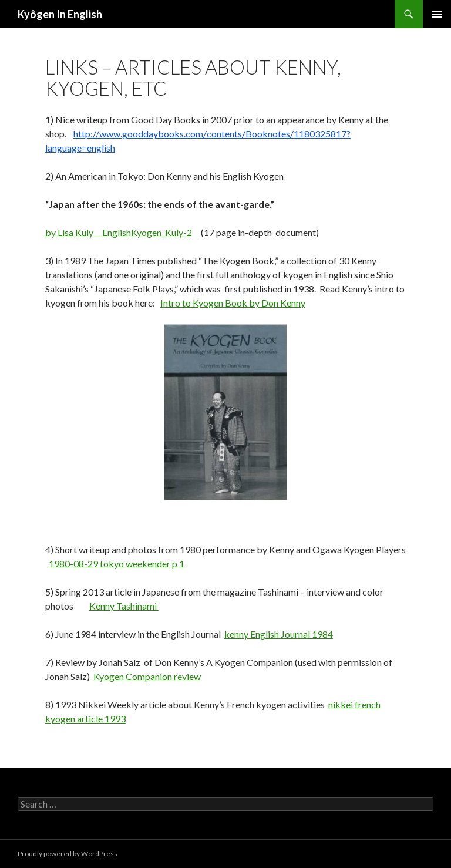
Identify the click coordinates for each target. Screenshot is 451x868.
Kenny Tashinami (124, 606)
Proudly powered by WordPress (68, 854)
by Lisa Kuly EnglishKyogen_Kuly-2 (119, 232)
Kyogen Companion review (147, 676)
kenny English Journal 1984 (279, 634)
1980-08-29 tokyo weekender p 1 (117, 563)
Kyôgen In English (60, 14)
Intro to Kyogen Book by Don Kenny (233, 303)
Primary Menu (437, 14)
